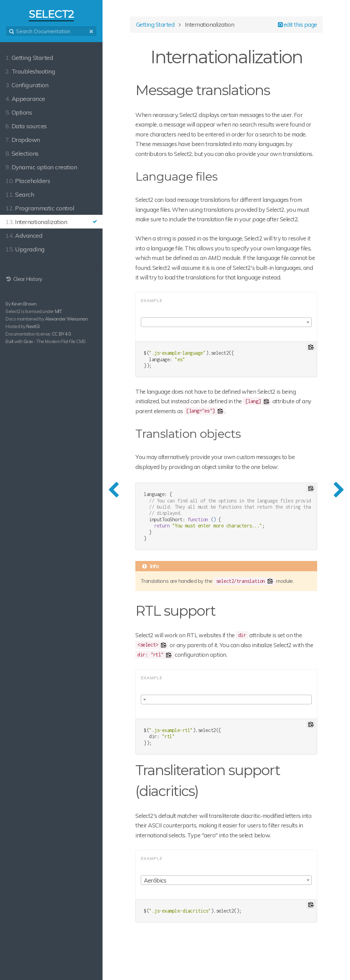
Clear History (24, 279)
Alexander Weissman (66, 319)
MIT (58, 311)
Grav (28, 341)
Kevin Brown (24, 304)
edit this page (298, 24)
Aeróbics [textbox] (155, 880)
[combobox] (226, 322)
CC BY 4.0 (62, 334)
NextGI (33, 326)
